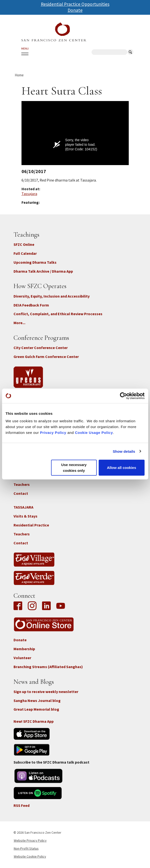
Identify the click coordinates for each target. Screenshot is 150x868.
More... (19, 323)
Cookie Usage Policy (94, 433)
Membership (24, 649)
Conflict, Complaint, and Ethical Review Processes (58, 314)
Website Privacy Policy (30, 840)
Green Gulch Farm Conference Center (46, 357)
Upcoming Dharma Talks (35, 262)
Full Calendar (25, 253)
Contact (21, 493)
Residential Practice (31, 525)
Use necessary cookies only (74, 468)
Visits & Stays (25, 516)
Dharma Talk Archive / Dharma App (43, 271)
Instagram (32, 606)
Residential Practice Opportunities (75, 4)
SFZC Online (24, 244)
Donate (75, 10)
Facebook (19, 606)
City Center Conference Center (41, 348)
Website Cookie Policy (30, 856)
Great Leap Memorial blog (36, 709)
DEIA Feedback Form (31, 305)
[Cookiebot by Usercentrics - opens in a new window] (123, 396)
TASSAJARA (23, 507)
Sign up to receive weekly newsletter (46, 692)
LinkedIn (46, 606)
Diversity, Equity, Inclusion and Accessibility (52, 296)
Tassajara (29, 194)
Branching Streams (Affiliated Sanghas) (48, 667)
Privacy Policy (53, 433)
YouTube (61, 606)
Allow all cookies (122, 468)
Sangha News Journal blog (37, 700)
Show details (124, 451)
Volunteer (22, 658)
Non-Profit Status (26, 848)
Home (19, 75)
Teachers (22, 484)
